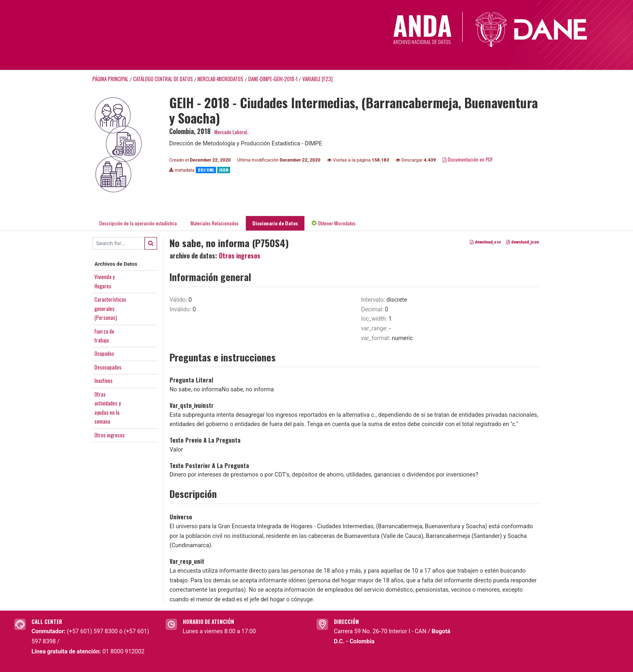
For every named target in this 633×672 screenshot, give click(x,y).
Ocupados (104, 353)
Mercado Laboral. (231, 132)
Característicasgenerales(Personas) (110, 308)
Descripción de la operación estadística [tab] (138, 223)
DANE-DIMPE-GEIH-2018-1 (273, 79)
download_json (523, 241)
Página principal (110, 79)
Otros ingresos (110, 435)
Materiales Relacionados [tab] (215, 223)
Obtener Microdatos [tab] (334, 223)
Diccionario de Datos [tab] (275, 223)
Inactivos (104, 380)
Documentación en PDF (468, 159)
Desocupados (108, 367)
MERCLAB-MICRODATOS (220, 79)
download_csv (485, 241)
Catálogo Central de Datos (163, 79)
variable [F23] (318, 79)
